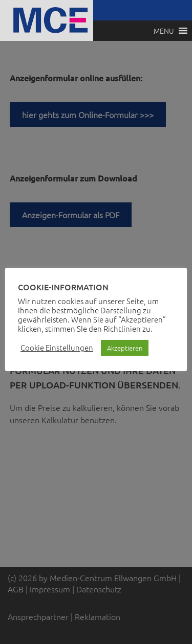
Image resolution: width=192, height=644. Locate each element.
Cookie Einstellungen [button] (57, 348)
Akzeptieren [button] (125, 348)
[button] (164, 31)
